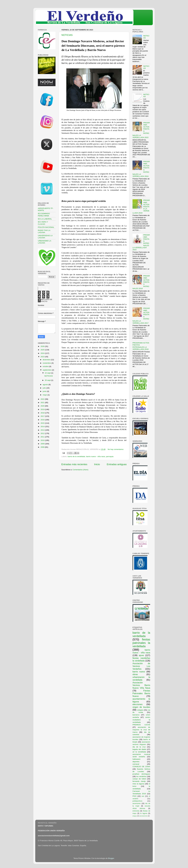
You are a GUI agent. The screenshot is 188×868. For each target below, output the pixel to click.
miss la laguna (138, 784)
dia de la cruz (139, 747)
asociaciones (143, 816)
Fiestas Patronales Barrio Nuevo (141, 693)
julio (45, 388)
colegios (140, 710)
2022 (43, 399)
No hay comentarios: (116, 449)
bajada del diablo (139, 749)
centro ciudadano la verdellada (141, 720)
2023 (43, 357)
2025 (43, 350)
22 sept (48, 373)
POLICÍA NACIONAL (46, 227)
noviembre (47, 363)
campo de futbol (139, 779)
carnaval (136, 764)
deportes (136, 762)
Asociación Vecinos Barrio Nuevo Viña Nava (141, 685)
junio (45, 391)
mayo (45, 395)
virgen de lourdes (141, 707)
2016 (43, 420)
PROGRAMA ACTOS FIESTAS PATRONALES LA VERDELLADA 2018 (141, 346)
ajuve (141, 655)
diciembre (47, 360)
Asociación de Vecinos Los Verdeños (141, 666)
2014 (43, 427)
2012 (43, 433)
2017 (43, 416)
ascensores (137, 803)
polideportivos (137, 801)
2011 (43, 437)
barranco (136, 715)
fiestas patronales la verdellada (141, 643)
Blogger (111, 858)
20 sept (48, 380)
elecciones (138, 704)
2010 (43, 440)
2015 (43, 423)
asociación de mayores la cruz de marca (141, 730)
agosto (46, 385)
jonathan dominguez (141, 774)
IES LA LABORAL (45, 219)
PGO (134, 796)
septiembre (47, 370)
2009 (43, 444)
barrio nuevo (139, 672)
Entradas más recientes (74, 464)
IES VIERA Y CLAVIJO (43, 223)
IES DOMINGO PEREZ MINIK (44, 215)
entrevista (136, 811)
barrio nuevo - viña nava (96, 456)
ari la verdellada (139, 752)
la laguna (144, 813)
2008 (43, 447)
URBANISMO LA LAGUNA (44, 242)
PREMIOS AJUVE (141, 725)
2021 (43, 403)
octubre (46, 366)
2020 (43, 406)
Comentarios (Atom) (80, 470)
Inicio (97, 464)
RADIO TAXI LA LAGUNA (44, 231)
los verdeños (141, 776)
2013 (43, 430)
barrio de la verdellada (76, 456)
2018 (43, 413)
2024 (43, 353)
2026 (43, 346)
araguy (135, 816)
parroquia (110, 456)
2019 (43, 409)
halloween (136, 759)
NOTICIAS (67, 35)
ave (143, 796)
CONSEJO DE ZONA (141, 767)
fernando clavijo (139, 781)
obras (135, 674)
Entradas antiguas (117, 464)
